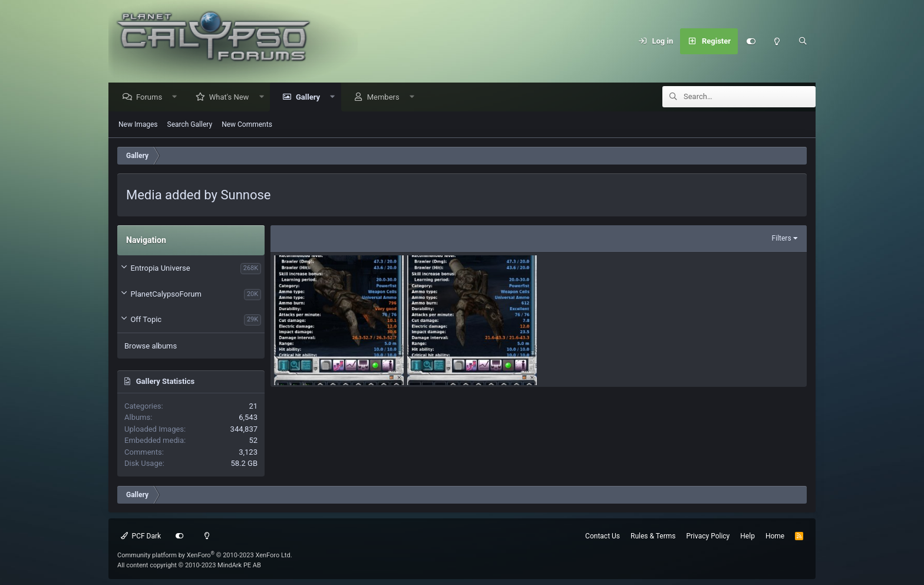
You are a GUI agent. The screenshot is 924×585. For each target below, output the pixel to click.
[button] (178, 98)
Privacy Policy (708, 536)
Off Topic (146, 320)
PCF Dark (141, 536)
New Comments (247, 125)
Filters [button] (782, 239)
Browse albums (151, 346)
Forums (152, 98)
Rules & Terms (653, 536)
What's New (232, 98)
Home (775, 536)
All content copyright (189, 565)
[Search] (803, 41)
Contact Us (603, 536)
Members (386, 98)
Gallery (311, 98)
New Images (138, 125)
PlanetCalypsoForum (166, 295)
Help (748, 536)
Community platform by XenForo (205, 555)
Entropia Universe (160, 269)
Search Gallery (190, 125)
